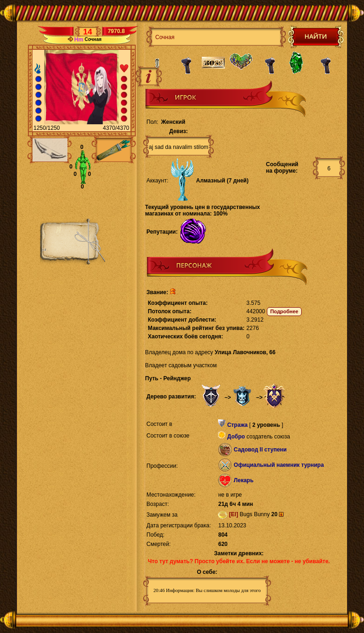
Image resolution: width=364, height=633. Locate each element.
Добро (236, 437)
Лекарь (244, 480)
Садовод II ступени (260, 450)
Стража (238, 425)
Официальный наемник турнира (279, 465)
